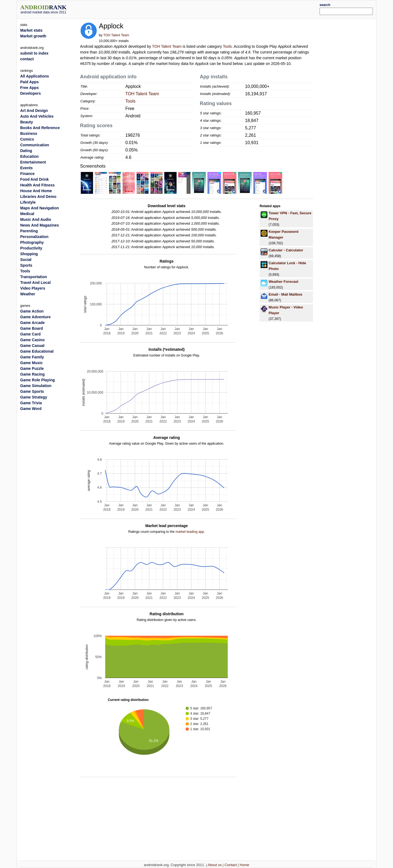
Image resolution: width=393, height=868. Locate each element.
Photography (32, 242)
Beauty (27, 122)
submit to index (34, 53)
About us (215, 865)
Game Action (32, 311)
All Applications (35, 76)
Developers (30, 93)
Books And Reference (40, 128)
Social (26, 260)
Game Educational (37, 351)
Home (244, 865)
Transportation (34, 277)
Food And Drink (34, 179)
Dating (26, 151)
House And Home (36, 191)
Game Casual (32, 346)
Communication (35, 145)
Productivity (31, 248)
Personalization (34, 237)
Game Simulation (36, 386)
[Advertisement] (212, 9)
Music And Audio (36, 219)
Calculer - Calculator (286, 250)
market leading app (190, 532)
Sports (26, 265)
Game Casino (32, 340)
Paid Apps (29, 82)
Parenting (29, 231)
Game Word (31, 409)
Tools (227, 46)
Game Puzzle (32, 368)
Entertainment (33, 162)
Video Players (33, 288)
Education (29, 156)
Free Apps (29, 88)
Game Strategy (34, 397)
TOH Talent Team (116, 35)
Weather (28, 294)
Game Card (30, 334)
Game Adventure (35, 317)
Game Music (31, 363)
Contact (231, 865)
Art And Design (34, 111)
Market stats (31, 30)
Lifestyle (28, 202)
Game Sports (32, 391)
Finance (27, 174)
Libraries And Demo (38, 197)
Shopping (29, 254)
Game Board (32, 328)
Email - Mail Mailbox (285, 294)
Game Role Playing (38, 380)
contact (27, 59)
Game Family (32, 357)
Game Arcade (32, 323)
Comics (27, 139)
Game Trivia (31, 403)
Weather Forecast (283, 282)
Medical (27, 214)
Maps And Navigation (40, 208)
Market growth (33, 36)
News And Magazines (40, 225)
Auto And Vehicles (37, 116)
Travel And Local (35, 283)
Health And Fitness (37, 185)
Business (29, 133)
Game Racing (32, 374)
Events (26, 168)
